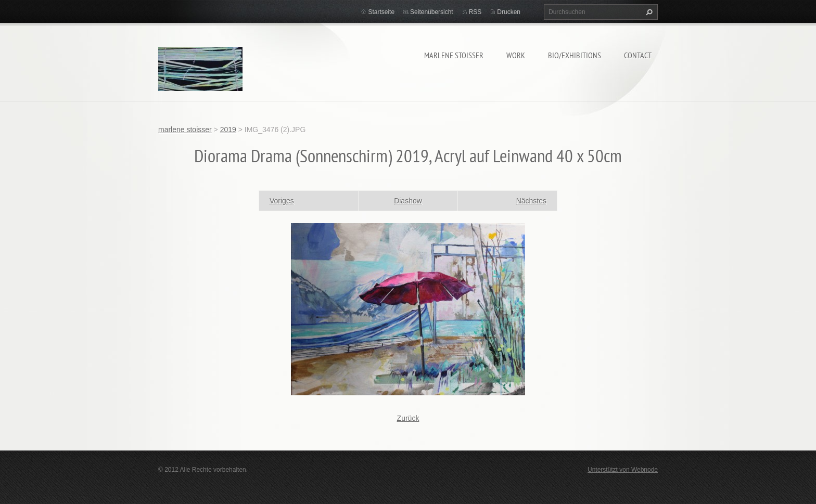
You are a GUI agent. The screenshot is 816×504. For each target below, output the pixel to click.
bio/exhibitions (575, 55)
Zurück (408, 418)
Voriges (282, 201)
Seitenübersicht (432, 12)
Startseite (381, 12)
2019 (228, 130)
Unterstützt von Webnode (623, 470)
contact (638, 55)
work (516, 55)
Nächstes (531, 201)
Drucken (509, 12)
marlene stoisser (454, 55)
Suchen (648, 12)
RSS (475, 12)
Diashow (408, 201)
